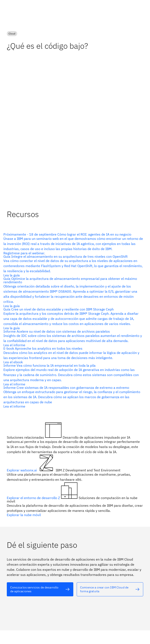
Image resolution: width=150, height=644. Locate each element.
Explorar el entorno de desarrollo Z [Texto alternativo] (34, 498)
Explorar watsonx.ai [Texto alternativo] (22, 470)
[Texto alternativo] (73, 244)
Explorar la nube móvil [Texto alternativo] (24, 515)
